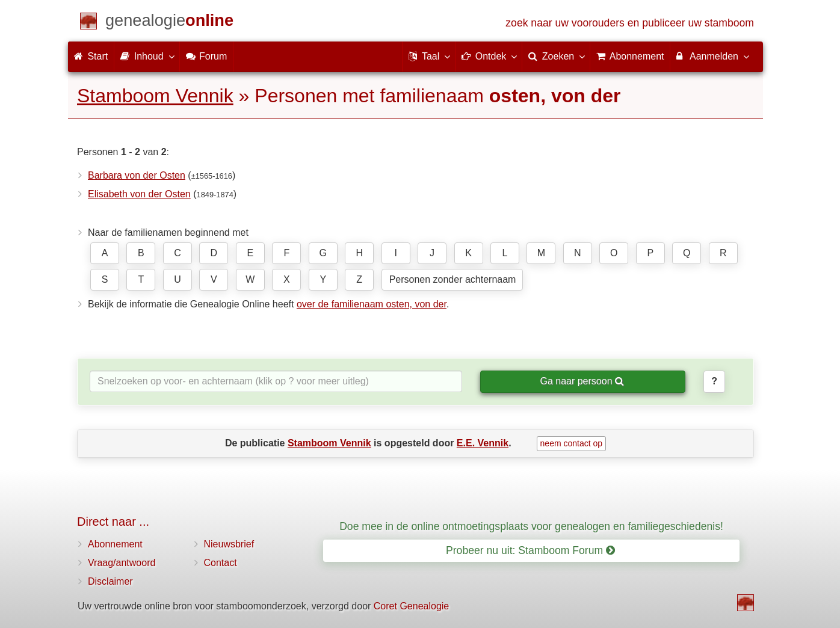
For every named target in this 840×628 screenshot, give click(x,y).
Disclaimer (110, 581)
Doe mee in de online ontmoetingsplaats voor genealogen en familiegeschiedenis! (531, 526)
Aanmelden (712, 56)
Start (91, 56)
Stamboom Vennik (155, 96)
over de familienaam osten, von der (372, 304)
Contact (221, 563)
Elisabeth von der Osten (139, 194)
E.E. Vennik (483, 443)
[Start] (169, 23)
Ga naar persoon (582, 381)
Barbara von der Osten (137, 175)
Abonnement (115, 544)
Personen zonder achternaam (453, 279)
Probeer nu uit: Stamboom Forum (530, 550)
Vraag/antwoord (122, 563)
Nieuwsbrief (229, 544)
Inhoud (147, 56)
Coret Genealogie (411, 606)
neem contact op (572, 443)
